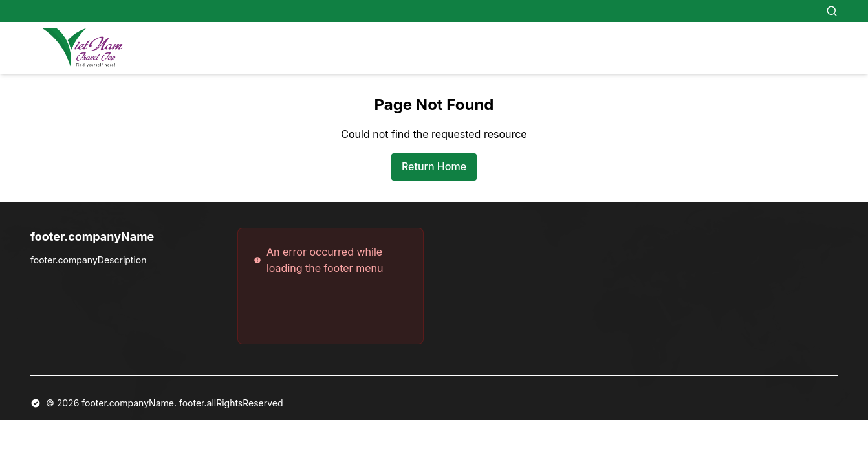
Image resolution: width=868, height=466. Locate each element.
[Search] (832, 11)
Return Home (434, 166)
